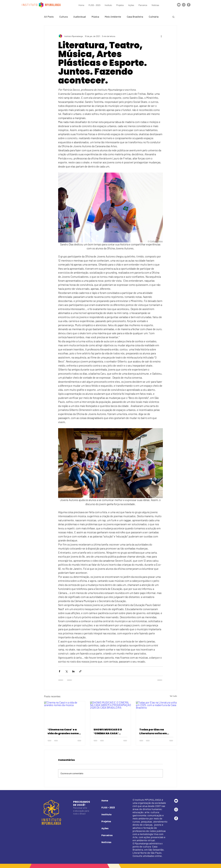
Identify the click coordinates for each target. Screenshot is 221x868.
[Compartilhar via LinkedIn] (73, 671)
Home (105, 801)
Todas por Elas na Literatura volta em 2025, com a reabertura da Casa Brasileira (156, 731)
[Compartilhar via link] (80, 671)
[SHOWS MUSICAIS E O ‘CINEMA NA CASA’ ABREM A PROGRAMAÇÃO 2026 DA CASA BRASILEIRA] (111, 713)
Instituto (106, 815)
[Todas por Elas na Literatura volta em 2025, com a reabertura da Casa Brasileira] (156, 713)
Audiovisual (80, 17)
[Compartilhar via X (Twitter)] (66, 671)
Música (95, 17)
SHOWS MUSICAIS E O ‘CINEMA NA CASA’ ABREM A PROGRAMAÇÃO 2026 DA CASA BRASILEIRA (110, 731)
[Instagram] (184, 5)
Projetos (106, 821)
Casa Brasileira (135, 17)
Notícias (106, 842)
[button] (173, 17)
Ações (105, 828)
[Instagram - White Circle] (176, 810)
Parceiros (107, 835)
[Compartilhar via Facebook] (59, 671)
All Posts (49, 17)
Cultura (63, 17)
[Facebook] (189, 5)
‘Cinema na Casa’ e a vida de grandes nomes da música (64, 731)
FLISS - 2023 (108, 808)
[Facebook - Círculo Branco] (176, 818)
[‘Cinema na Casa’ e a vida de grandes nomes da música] (65, 713)
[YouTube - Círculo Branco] (176, 801)
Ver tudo (173, 696)
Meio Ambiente (113, 17)
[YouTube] (179, 5)
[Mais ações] (161, 36)
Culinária (154, 17)
